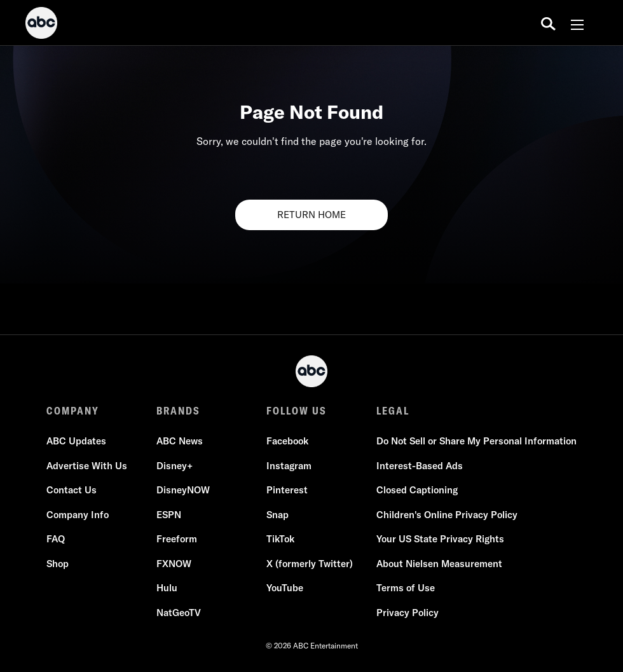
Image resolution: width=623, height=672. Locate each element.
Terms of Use (406, 588)
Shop (58, 564)
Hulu (167, 588)
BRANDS (178, 411)
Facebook (287, 441)
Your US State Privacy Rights (440, 539)
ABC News (180, 441)
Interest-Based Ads (420, 466)
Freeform (177, 539)
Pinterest (287, 490)
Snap (277, 515)
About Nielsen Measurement (439, 564)
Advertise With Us (87, 466)
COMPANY (73, 411)
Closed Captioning (417, 490)
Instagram (289, 466)
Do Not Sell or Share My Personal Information (476, 441)
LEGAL (393, 411)
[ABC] (41, 25)
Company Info (78, 515)
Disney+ (175, 466)
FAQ (56, 539)
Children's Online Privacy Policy (447, 515)
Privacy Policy (407, 613)
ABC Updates (76, 441)
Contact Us (72, 490)
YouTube (285, 588)
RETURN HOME (311, 215)
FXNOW (174, 564)
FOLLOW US (297, 411)
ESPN (169, 515)
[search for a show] (548, 23)
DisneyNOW (183, 490)
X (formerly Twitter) (310, 564)
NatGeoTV (179, 613)
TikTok (280, 539)
